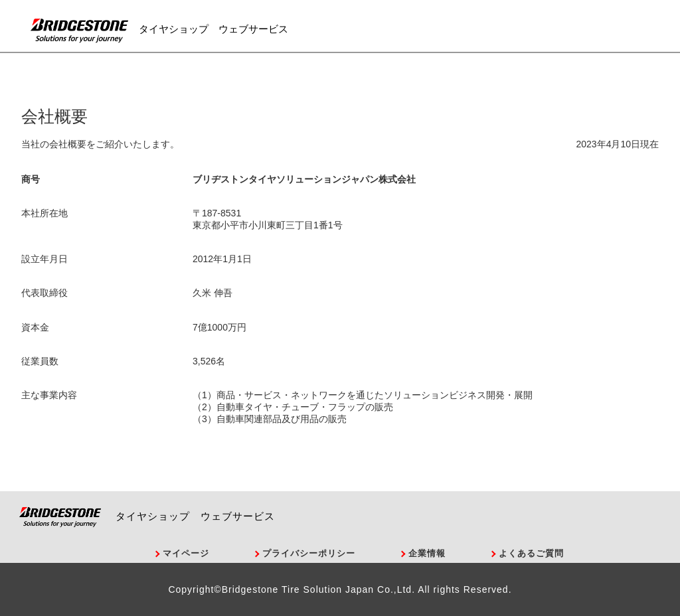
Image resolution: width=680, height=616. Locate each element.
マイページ (186, 553)
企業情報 (427, 553)
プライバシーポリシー (309, 553)
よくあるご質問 (531, 553)
